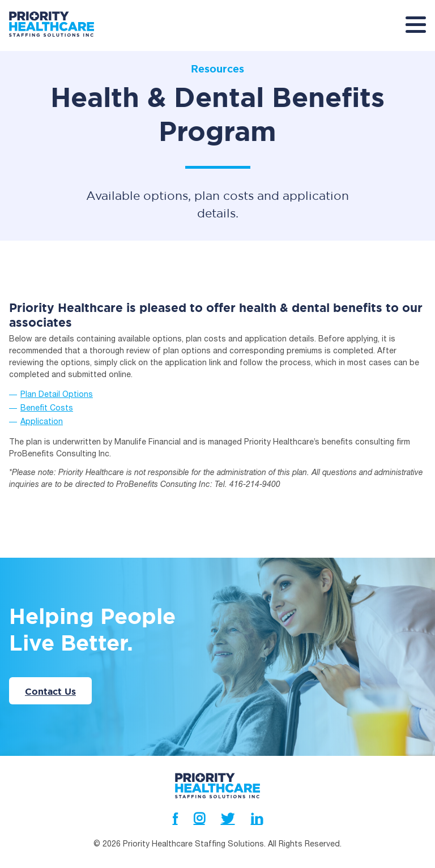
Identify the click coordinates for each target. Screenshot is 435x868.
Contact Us (50, 673)
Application (42, 405)
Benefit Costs (47, 391)
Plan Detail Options (57, 378)
